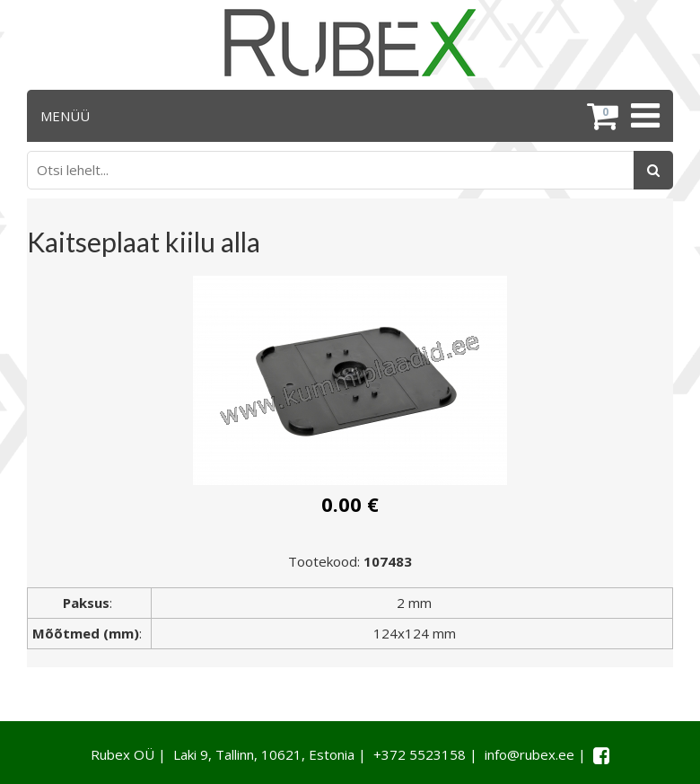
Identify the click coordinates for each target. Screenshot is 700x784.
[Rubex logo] (350, 43)
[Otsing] (653, 170)
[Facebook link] (601, 755)
